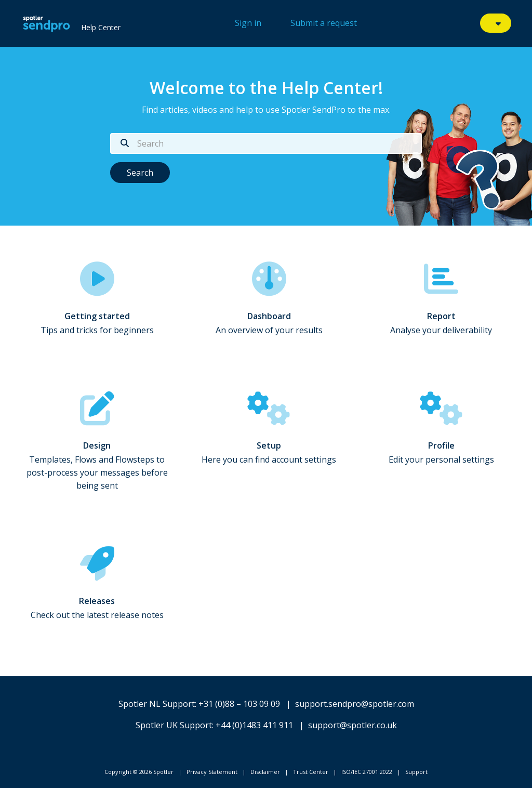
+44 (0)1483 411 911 (254, 725)
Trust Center (311, 772)
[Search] (266, 143)
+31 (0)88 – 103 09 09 (239, 704)
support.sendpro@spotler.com (355, 704)
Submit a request (324, 23)
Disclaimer (265, 772)
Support (416, 772)
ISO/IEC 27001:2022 (367, 772)
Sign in (248, 23)
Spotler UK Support (174, 725)
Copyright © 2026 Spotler (139, 772)
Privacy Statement (212, 772)
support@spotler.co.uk (353, 725)
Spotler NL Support (157, 704)
